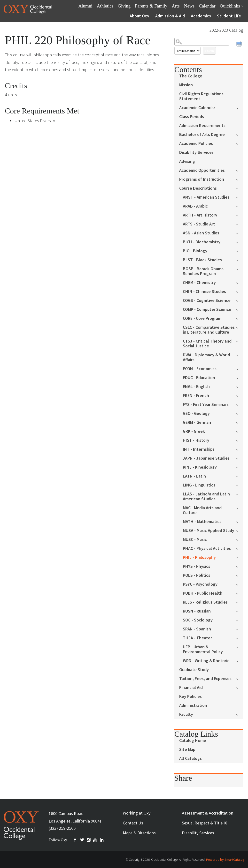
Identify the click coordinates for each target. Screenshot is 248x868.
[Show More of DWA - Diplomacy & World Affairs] (240, 355)
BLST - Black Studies (202, 260)
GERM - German (197, 423)
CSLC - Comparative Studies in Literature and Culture (209, 330)
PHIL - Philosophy (199, 557)
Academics (201, 16)
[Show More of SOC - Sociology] (240, 620)
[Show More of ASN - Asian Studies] (240, 233)
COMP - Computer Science (207, 310)
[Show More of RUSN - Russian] (240, 611)
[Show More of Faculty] (240, 714)
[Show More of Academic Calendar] (240, 108)
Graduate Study (194, 670)
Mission (186, 85)
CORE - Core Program (202, 318)
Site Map (187, 750)
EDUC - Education (199, 378)
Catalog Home (193, 741)
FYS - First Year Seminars (206, 405)
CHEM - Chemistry (199, 283)
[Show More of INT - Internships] (240, 449)
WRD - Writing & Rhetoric (206, 661)
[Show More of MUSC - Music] (240, 539)
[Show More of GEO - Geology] (240, 413)
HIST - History (196, 440)
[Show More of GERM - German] (240, 422)
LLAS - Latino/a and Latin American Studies (206, 497)
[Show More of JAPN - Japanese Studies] (240, 458)
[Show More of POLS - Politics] (240, 575)
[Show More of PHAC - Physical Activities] (240, 548)
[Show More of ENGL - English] (240, 386)
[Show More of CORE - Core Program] (240, 318)
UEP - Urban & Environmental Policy (203, 649)
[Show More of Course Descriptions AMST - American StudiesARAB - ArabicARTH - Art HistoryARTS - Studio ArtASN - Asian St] (240, 188)
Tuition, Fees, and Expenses (205, 679)
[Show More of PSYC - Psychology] (240, 584)
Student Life (229, 16)
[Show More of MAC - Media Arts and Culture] (240, 508)
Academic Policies (196, 144)
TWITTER (82, 840)
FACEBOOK (76, 840)
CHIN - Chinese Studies (204, 292)
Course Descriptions (198, 188)
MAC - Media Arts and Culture (202, 510)
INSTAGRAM (89, 840)
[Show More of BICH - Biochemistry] (240, 242)
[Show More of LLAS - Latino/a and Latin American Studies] (240, 494)
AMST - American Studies (206, 197)
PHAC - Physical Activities (207, 549)
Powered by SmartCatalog (225, 860)
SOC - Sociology (198, 620)
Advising (187, 161)
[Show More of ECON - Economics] (240, 369)
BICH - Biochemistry (202, 242)
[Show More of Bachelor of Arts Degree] (240, 134)
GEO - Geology (196, 414)
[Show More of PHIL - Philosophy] (240, 557)
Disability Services (196, 153)
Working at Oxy (137, 813)
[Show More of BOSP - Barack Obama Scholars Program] (240, 269)
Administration (193, 706)
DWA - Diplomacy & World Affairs (206, 357)
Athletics (105, 6)
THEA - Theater (197, 638)
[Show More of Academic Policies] (240, 143)
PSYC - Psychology (200, 584)
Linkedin (102, 840)
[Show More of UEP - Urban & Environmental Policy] (240, 647)
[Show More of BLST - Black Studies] (240, 260)
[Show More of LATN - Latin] (240, 476)
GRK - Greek (194, 431)
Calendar (207, 6)
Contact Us (133, 823)
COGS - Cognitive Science (207, 301)
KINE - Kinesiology (200, 467)
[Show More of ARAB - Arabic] (240, 206)
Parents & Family (151, 6)
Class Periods (192, 117)
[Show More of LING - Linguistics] (240, 485)
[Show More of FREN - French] (240, 395)
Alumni (85, 6)
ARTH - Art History (200, 215)
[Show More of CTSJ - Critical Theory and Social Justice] (240, 341)
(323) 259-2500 (62, 828)
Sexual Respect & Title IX (204, 823)
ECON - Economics (200, 369)
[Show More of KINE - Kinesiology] (240, 467)
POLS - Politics (197, 575)
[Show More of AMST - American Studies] (240, 197)
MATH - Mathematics (202, 522)
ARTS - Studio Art (199, 224)
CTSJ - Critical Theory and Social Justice (207, 344)
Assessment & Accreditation (208, 813)
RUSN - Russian (197, 611)
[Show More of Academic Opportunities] (240, 170)
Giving (124, 6)
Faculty (186, 715)
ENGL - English (196, 387)
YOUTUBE (95, 840)
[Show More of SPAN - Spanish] (240, 629)
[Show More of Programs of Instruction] (240, 179)
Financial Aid (191, 688)
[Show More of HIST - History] (240, 440)
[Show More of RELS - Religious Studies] (240, 602)
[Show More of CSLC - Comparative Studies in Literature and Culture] (240, 327)
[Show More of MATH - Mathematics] (240, 521)
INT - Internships (199, 449)
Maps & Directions (139, 833)
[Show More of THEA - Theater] (240, 638)
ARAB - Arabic (195, 206)
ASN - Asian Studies (201, 233)
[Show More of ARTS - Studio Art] (240, 224)
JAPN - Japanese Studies (206, 458)
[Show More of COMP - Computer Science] (240, 309)
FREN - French (196, 396)
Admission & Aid (170, 16)
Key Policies (190, 697)
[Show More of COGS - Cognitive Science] (240, 300)
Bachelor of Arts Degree (202, 135)
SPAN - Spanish (197, 629)
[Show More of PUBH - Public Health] (240, 593)
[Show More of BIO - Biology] (240, 251)
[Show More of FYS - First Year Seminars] (240, 404)
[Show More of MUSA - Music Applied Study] (240, 530)
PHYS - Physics (197, 566)
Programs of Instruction (202, 179)
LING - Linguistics (199, 485)
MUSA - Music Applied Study (209, 531)
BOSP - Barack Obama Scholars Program (203, 271)
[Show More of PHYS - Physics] (240, 566)
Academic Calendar (197, 108)
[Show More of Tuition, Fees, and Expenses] (240, 678)
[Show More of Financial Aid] (240, 687)
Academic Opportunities (202, 170)
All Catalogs (190, 759)
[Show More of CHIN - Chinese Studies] (240, 291)
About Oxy (139, 16)
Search (209, 51)
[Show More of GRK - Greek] (240, 431)
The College (191, 76)
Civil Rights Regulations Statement (201, 96)
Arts (176, 6)
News (189, 6)
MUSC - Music (195, 540)
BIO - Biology (195, 251)
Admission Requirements (202, 126)
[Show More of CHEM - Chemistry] (240, 282)
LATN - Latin (194, 476)
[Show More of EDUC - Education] (240, 378)
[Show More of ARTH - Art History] (240, 215)
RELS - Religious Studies (205, 602)
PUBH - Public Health (203, 593)
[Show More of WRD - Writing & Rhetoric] (240, 661)
